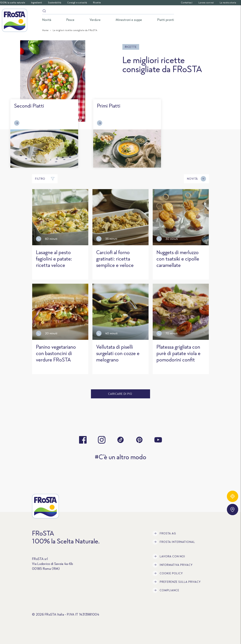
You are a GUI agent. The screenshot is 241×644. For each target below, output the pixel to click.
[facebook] (83, 440)
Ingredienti (37, 3)
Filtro (45, 179)
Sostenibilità (55, 3)
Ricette (97, 3)
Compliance (166, 590)
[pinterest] (139, 440)
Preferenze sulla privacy (177, 582)
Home (45, 30)
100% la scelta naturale (13, 3)
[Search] (108, 12)
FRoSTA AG (164, 533)
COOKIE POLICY (168, 573)
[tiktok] (120, 440)
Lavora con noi (206, 3)
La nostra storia (228, 3)
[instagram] (102, 440)
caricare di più (120, 394)
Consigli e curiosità (77, 3)
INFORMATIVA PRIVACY (173, 565)
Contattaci (187, 3)
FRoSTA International (174, 542)
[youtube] (158, 440)
